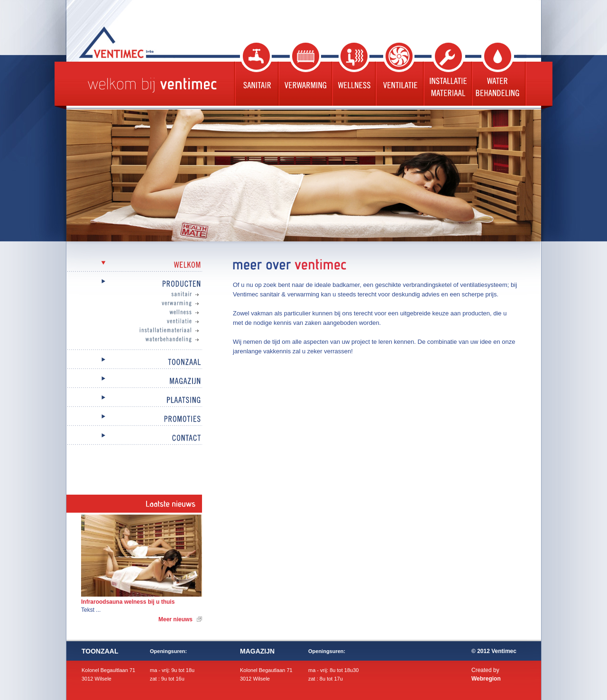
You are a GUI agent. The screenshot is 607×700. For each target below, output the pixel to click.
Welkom (134, 265)
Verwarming (304, 74)
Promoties (134, 419)
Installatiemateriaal (144, 331)
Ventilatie (399, 74)
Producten (134, 284)
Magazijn (134, 382)
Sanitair (256, 74)
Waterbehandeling (499, 74)
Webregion (486, 679)
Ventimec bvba (140, 42)
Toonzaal (134, 363)
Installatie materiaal (447, 74)
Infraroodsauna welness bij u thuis (128, 602)
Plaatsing (134, 401)
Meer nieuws (175, 619)
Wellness (353, 74)
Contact (134, 438)
